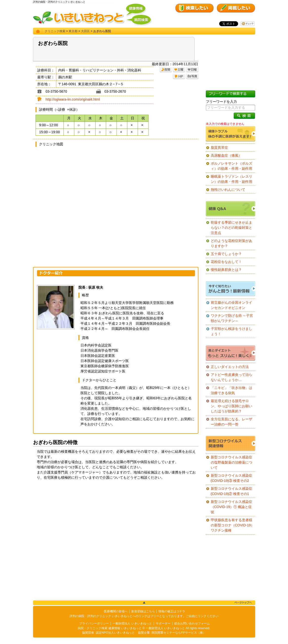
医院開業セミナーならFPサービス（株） (179, 633)
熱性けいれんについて (228, 190)
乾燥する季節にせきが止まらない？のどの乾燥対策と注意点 (231, 228)
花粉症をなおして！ (226, 262)
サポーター (163, 623)
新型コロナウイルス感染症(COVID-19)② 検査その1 (231, 491)
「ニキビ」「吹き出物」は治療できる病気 (231, 390)
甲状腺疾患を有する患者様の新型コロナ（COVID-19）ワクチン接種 (233, 525)
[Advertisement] (116, 522)
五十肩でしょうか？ (226, 254)
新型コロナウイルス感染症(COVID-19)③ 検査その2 (231, 478)
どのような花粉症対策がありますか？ (231, 243)
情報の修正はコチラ (172, 611)
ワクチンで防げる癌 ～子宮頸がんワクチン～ (232, 318)
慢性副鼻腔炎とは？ (226, 270)
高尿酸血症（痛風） (226, 155)
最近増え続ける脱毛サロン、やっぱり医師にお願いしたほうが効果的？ (231, 406)
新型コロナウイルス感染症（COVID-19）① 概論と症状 (231, 507)
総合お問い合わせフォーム (192, 623)
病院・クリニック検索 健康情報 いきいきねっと (110, 628)
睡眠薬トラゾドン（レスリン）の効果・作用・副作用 (231, 179)
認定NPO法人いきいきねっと (115, 633)
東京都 (73, 31)
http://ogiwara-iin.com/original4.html (73, 99)
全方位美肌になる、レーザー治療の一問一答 (231, 422)
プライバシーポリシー (94, 623)
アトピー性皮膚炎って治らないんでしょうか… (231, 377)
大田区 (85, 31)
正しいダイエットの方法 (230, 367)
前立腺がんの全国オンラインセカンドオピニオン (231, 305)
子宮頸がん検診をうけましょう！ (231, 331)
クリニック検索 (55, 31)
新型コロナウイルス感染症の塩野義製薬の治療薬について (231, 462)
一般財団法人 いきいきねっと (132, 623)
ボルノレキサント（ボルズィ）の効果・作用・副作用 (231, 166)
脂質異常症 (219, 148)
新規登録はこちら (143, 611)
